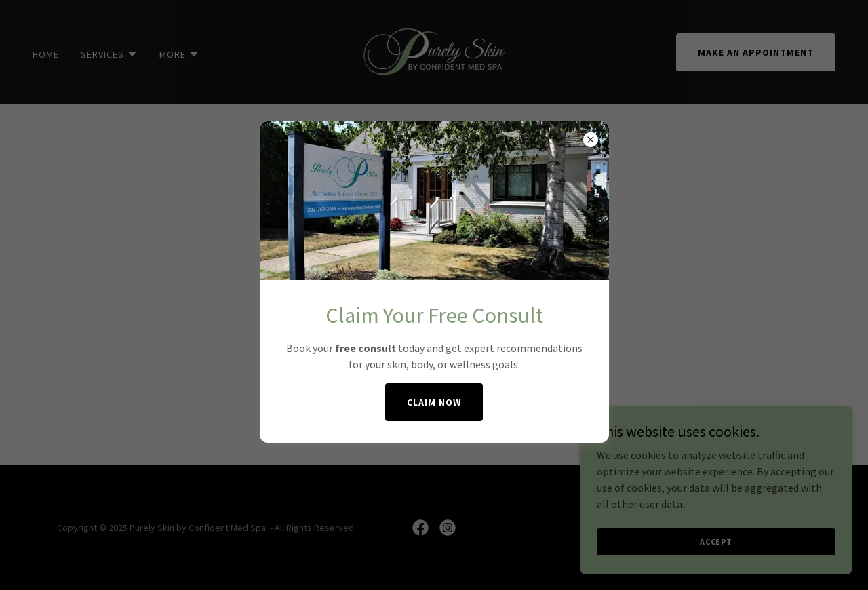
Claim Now (434, 402)
